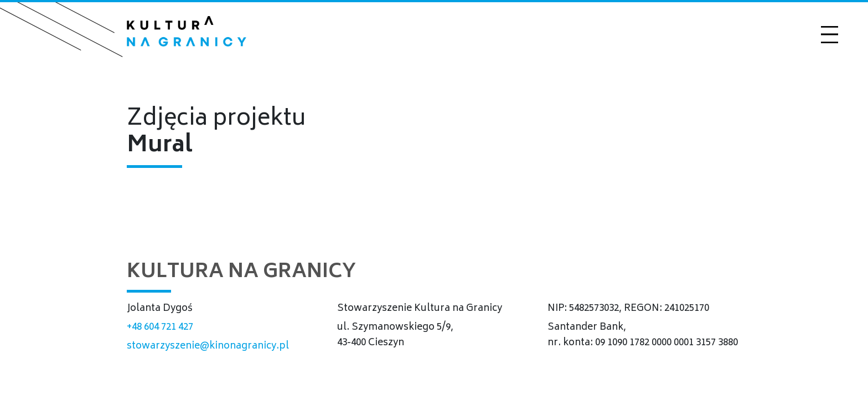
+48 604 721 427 (160, 328)
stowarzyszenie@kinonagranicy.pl (208, 346)
